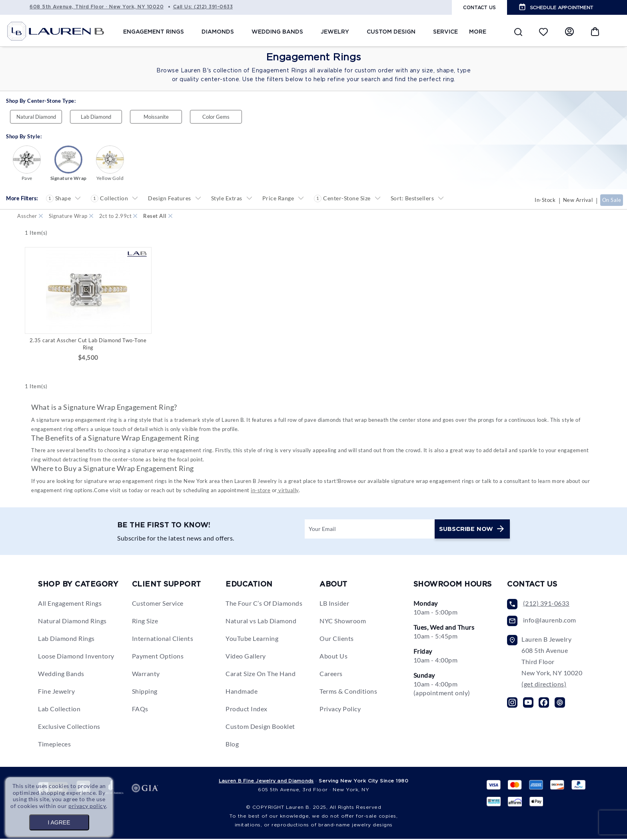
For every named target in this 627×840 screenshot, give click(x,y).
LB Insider (334, 604)
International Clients (163, 639)
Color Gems (216, 117)
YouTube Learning (252, 639)
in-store (261, 491)
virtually (288, 491)
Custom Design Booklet (260, 727)
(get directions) (544, 685)
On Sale (612, 200)
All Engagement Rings (70, 604)
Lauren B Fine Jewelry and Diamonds (266, 782)
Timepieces (54, 745)
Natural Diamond (36, 117)
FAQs (140, 710)
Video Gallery (246, 657)
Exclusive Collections (69, 727)
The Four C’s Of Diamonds (264, 604)
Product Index (247, 710)
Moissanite (156, 117)
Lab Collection (59, 710)
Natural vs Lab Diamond (261, 622)
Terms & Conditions (348, 692)
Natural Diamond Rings (72, 622)
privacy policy (87, 806)
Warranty (146, 675)
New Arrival (578, 200)
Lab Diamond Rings (66, 639)
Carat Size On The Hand (261, 675)
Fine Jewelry (56, 692)
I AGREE (59, 822)
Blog (232, 745)
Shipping (145, 692)
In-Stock (545, 200)
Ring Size (145, 622)
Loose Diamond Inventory (76, 657)
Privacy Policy (340, 710)
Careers (331, 675)
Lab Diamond (96, 117)
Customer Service (158, 604)
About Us (333, 657)
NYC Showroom (343, 622)
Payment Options (158, 657)
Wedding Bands (61, 675)
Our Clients (337, 639)
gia (145, 790)
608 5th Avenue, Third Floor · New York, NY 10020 (97, 7)
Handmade (242, 692)
